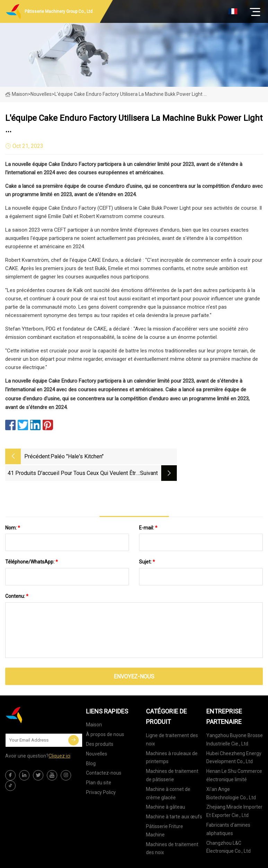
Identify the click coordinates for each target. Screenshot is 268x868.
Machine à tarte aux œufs (174, 799)
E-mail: (148, 510)
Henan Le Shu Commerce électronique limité (234, 757)
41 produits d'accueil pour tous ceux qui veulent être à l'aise (186, 457)
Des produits (100, 726)
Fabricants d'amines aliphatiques (228, 811)
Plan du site (99, 765)
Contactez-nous (104, 755)
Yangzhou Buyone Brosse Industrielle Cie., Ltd (235, 721)
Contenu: (17, 578)
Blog (91, 745)
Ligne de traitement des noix (172, 721)
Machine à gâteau (166, 789)
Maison (16, 94)
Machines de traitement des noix (172, 831)
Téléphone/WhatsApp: (32, 544)
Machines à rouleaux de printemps (172, 740)
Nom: (13, 510)
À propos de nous (105, 716)
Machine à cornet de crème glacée (168, 775)
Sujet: (147, 544)
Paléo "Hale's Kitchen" (77, 456)
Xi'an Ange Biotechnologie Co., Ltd (231, 775)
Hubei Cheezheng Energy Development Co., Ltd (234, 740)
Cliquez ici (59, 738)
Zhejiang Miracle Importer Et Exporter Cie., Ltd (234, 793)
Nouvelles (97, 736)
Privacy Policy (101, 774)
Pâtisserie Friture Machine (165, 812)
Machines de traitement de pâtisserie (172, 757)
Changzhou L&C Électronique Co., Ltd (228, 829)
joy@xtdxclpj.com (189, 859)
